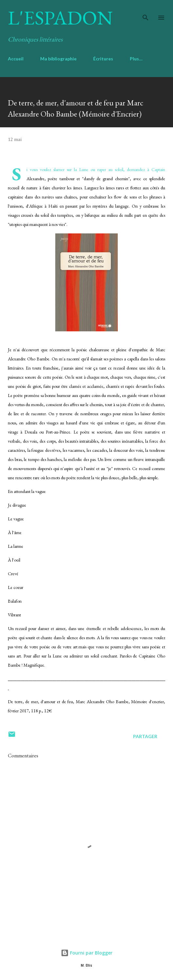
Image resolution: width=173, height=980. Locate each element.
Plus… (136, 59)
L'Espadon (60, 18)
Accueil (16, 59)
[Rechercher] (146, 12)
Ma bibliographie (58, 59)
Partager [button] (145, 736)
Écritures (103, 59)
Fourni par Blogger (87, 953)
